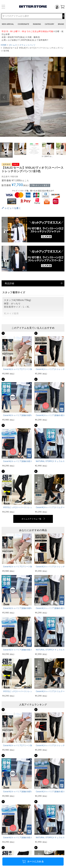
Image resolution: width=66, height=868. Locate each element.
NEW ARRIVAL (8, 24)
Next (62, 97)
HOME (4, 45)
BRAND (61, 24)
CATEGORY (49, 24)
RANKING (37, 24)
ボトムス (13, 45)
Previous (4, 97)
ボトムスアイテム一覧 (31, 519)
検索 (63, 16)
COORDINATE (23, 24)
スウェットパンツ (27, 45)
